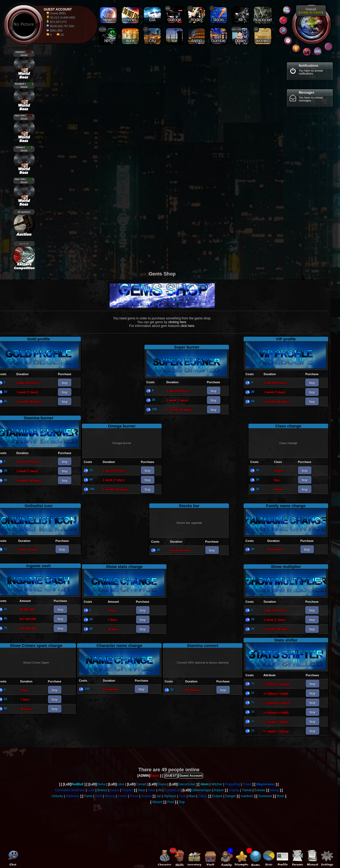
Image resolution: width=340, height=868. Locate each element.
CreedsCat (172, 790)
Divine (101, 784)
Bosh (281, 796)
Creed (247, 784)
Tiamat (247, 790)
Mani (192, 796)
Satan (155, 776)
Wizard (157, 802)
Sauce (115, 790)
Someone (265, 796)
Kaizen (219, 790)
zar (159, 796)
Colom (122, 796)
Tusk (182, 796)
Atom (205, 784)
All (160, 790)
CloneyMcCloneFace (70, 790)
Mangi (275, 790)
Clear (152, 790)
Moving (110, 796)
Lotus (120, 784)
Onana (162, 784)
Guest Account (191, 776)
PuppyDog (233, 784)
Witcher (217, 784)
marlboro (247, 796)
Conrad (140, 784)
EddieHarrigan (201, 790)
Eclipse (217, 796)
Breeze (102, 790)
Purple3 (128, 790)
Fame (89, 796)
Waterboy (73, 796)
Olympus (170, 796)
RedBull (77, 784)
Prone (134, 796)
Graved (146, 796)
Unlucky (57, 796)
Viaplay (234, 790)
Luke (91, 790)
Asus (142, 790)
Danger (230, 796)
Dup (182, 802)
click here (187, 326)
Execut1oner (187, 784)
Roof (98, 796)
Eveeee (260, 790)
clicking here (177, 322)
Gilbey (203, 796)
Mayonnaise (266, 784)
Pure (171, 802)
